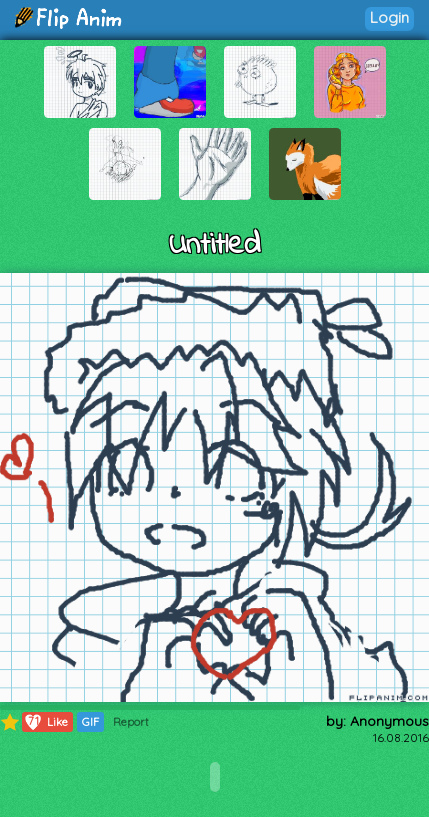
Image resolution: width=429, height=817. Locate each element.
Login (389, 17)
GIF (90, 722)
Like (45, 722)
